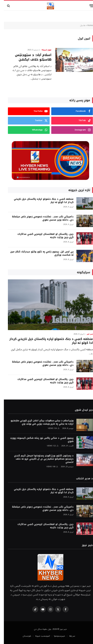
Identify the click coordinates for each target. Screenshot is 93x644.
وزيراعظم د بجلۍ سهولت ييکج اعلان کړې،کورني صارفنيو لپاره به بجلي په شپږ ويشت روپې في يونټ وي (38, 422)
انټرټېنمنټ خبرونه (39, 636)
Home (86, 25)
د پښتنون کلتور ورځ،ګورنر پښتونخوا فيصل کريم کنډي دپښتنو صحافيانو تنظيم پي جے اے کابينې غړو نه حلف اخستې (40, 459)
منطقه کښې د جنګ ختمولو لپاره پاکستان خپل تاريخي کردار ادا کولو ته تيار (40, 201)
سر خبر (86, 334)
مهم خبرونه (43, 50)
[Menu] (88, 6)
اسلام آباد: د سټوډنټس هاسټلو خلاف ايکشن (29, 57)
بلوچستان (23, 636)
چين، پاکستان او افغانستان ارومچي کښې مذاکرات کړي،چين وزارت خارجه (42, 236)
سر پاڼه (68, 636)
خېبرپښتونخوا (56, 636)
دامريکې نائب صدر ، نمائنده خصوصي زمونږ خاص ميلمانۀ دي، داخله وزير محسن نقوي (39, 218)
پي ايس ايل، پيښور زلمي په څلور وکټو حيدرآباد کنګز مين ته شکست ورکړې (38, 253)
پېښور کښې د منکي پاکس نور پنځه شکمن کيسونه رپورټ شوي (38, 440)
